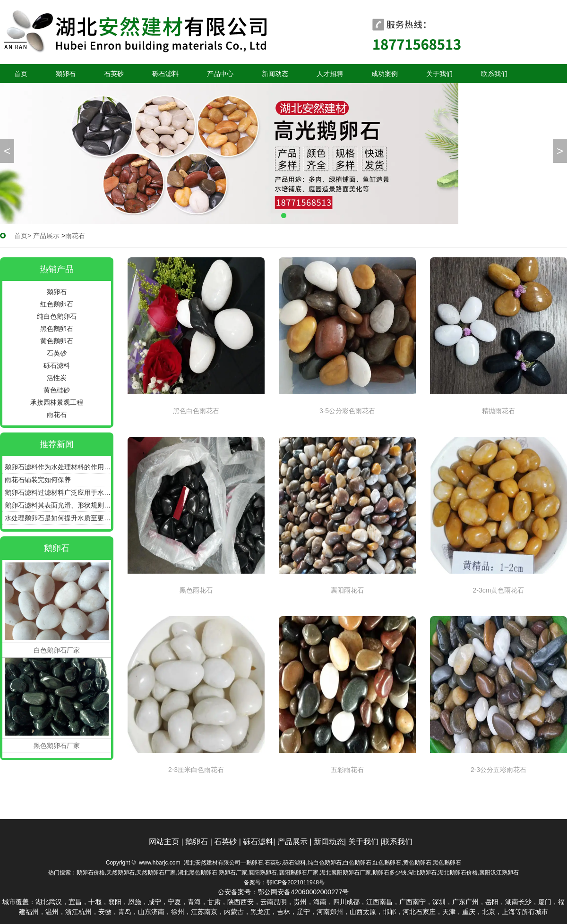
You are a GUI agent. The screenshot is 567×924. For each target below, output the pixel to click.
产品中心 (220, 74)
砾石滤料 (165, 74)
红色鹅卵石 (57, 304)
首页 (21, 74)
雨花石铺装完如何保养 (38, 480)
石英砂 (114, 74)
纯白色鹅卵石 (57, 316)
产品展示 (46, 236)
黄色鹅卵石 (57, 341)
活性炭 (57, 378)
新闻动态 (275, 74)
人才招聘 (330, 74)
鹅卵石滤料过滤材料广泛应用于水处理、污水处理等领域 (58, 492)
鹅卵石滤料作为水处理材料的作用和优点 (58, 467)
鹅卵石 (66, 74)
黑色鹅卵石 (57, 329)
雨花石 (57, 415)
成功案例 (385, 74)
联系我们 (494, 74)
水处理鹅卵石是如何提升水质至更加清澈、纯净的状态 (58, 518)
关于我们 (439, 74)
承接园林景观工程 (57, 402)
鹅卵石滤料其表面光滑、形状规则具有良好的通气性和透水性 (58, 505)
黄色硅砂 (57, 390)
